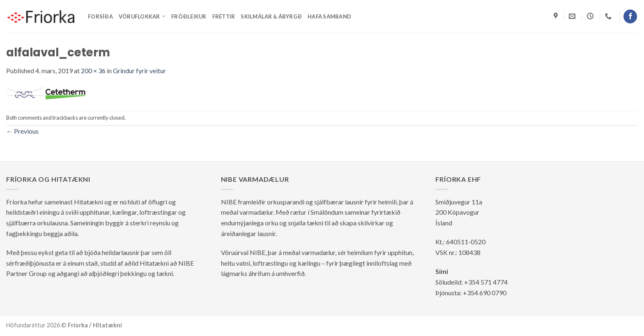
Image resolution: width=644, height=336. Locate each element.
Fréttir (224, 16)
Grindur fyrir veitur (139, 71)
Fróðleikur (189, 16)
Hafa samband (329, 16)
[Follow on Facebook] (630, 16)
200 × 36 (93, 71)
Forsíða (100, 16)
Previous (22, 131)
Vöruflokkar (142, 16)
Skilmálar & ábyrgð (271, 16)
